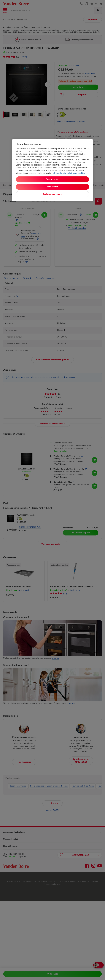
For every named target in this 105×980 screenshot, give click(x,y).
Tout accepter (52, 179)
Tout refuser (52, 187)
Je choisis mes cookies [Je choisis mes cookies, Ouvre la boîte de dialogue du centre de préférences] (53, 194)
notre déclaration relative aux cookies (68, 173)
